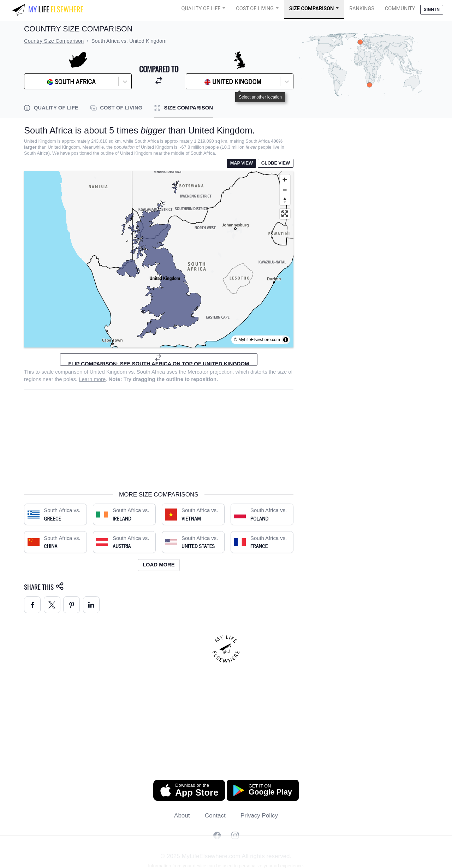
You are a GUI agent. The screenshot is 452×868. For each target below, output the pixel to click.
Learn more (92, 379)
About (182, 816)
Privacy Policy (259, 816)
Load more (159, 565)
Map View (242, 163)
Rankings (362, 9)
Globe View (276, 163)
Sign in (432, 9)
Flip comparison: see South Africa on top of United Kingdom (159, 360)
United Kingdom (108, 372)
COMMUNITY (400, 9)
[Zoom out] (285, 190)
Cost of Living (255, 9)
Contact (215, 816)
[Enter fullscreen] (285, 214)
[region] (159, 259)
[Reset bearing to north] (285, 200)
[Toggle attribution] (286, 340)
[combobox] (46, 82)
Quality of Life (201, 9)
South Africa (151, 372)
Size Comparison (312, 9)
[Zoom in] (285, 180)
